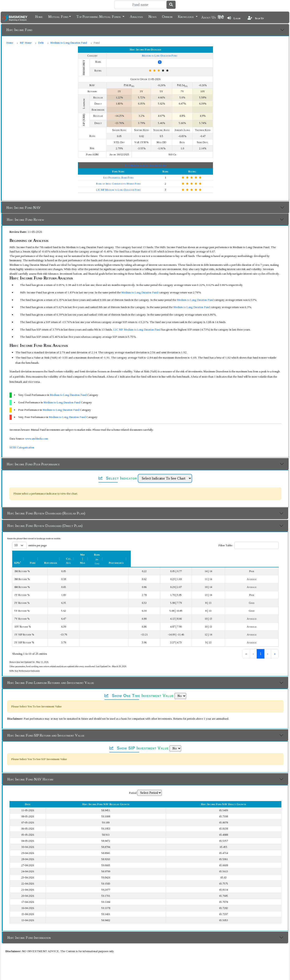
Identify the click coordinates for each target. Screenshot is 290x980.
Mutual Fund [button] (58, 16)
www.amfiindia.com (37, 439)
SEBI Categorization (22, 447)
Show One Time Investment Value (139, 687)
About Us (209, 17)
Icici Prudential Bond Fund (118, 178)
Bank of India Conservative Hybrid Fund (118, 184)
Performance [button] (256, 555)
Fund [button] (84, 555)
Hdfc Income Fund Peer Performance (33, 464)
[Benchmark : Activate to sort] (116, 555)
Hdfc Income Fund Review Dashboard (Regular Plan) (46, 513)
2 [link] (253, 646)
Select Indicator (118, 478)
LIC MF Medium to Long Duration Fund (118, 190)
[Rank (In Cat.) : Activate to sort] (220, 555)
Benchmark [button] (114, 555)
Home (39, 16)
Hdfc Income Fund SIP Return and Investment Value (46, 727)
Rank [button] (217, 555)
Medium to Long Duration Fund (69, 43)
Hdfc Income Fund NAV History (30, 771)
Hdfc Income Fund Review (25, 220)
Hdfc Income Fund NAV (24, 208)
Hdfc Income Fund (19, 30)
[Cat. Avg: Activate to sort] (150, 555)
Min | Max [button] (181, 555)
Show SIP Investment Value (139, 740)
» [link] (275, 646)
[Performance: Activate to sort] (259, 555)
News (152, 16)
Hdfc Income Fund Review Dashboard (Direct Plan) (45, 526)
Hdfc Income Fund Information (29, 929)
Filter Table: (226, 545)
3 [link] (261, 646)
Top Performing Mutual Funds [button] (99, 16)
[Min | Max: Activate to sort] (183, 555)
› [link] (268, 646)
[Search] (140, 5)
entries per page (37, 545)
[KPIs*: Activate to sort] (43, 555)
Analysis (136, 16)
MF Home (26, 43)
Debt (41, 43)
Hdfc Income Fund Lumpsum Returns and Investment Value (51, 674)
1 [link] (246, 646)
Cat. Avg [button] (148, 555)
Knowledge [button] (186, 16)
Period (133, 785)
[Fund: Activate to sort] (86, 555)
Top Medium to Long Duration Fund (145, 165)
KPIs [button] (18, 555)
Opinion (167, 16)
